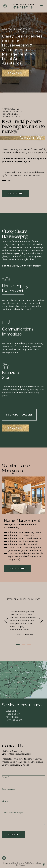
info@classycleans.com (17, 754)
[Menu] (41, 6)
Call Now (15, 73)
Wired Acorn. (23, 865)
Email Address (9, 789)
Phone (6, 801)
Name (5, 777)
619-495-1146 (12, 751)
